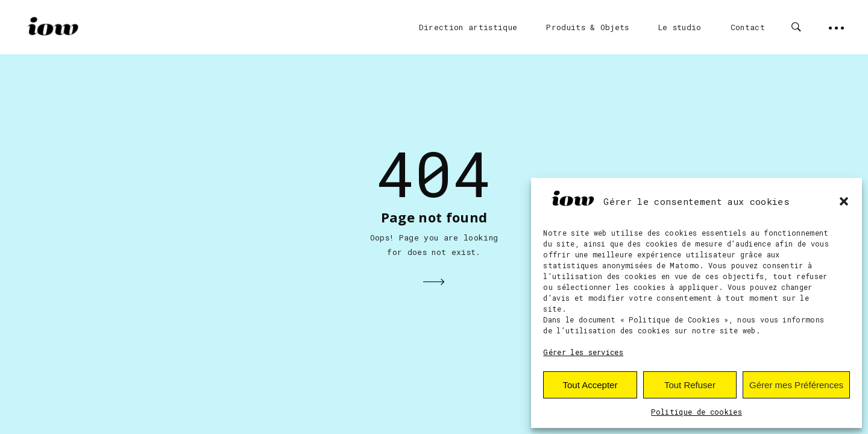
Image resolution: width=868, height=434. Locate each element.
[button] (844, 201)
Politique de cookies (697, 412)
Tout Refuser (690, 385)
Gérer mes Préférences (796, 385)
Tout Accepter (590, 385)
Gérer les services (583, 352)
